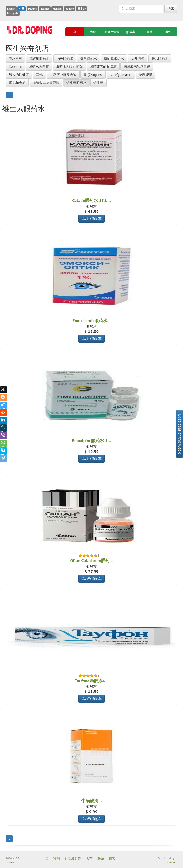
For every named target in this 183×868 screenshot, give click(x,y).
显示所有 (15, 58)
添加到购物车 (91, 219)
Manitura (172, 862)
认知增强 (138, 58)
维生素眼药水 (76, 83)
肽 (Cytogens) (93, 75)
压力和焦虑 (17, 83)
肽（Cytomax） (121, 75)
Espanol (45, 9)
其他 (39, 75)
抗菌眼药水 (88, 58)
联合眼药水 (160, 58)
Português (13, 13)
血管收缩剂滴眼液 (46, 83)
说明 (93, 32)
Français (57, 9)
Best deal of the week (180, 434)
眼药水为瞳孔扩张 (69, 67)
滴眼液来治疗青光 (137, 67)
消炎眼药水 (65, 58)
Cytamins (15, 67)
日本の (82, 9)
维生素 (98, 83)
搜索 (171, 9)
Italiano (70, 9)
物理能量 (146, 75)
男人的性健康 (19, 75)
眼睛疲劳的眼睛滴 (103, 67)
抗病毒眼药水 (114, 58)
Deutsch (32, 9)
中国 (22, 9)
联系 (149, 32)
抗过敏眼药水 (39, 58)
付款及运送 (112, 32)
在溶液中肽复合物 (63, 75)
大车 (131, 32)
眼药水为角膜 (39, 67)
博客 (168, 32)
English (11, 9)
